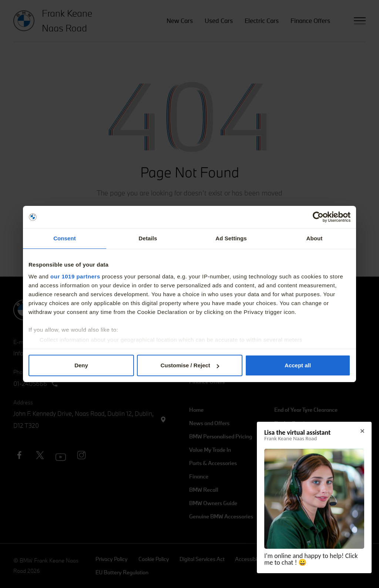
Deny (81, 365)
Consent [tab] (65, 238)
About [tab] (315, 238)
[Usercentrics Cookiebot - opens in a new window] (318, 217)
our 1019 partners (75, 276)
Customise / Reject (190, 365)
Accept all (298, 365)
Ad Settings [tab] (231, 238)
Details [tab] (148, 238)
